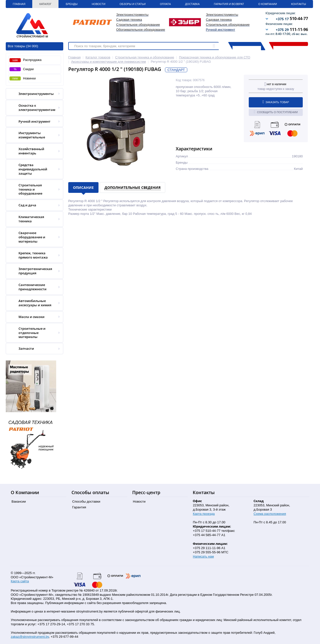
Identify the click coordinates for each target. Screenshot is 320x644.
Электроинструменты (33, 94)
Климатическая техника (33, 219)
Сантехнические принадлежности (33, 287)
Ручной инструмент (221, 30)
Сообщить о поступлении (276, 112)
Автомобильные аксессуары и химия (33, 303)
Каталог (45, 4)
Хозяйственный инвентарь (33, 151)
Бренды (72, 4)
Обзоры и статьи (132, 4)
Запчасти (33, 349)
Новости (98, 4)
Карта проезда (204, 514)
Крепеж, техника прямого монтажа (33, 255)
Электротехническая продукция (33, 271)
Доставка (192, 4)
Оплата (165, 4)
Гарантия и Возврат (229, 4)
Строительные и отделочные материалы (33, 333)
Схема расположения (270, 514)
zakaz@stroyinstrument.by (30, 637)
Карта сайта (20, 581)
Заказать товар (276, 102)
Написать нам (203, 556)
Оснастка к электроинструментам (33, 108)
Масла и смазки (33, 317)
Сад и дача (33, 205)
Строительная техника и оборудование (33, 189)
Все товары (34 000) (23, 46)
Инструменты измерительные (33, 135)
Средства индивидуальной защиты (33, 169)
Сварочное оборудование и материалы (33, 237)
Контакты (299, 4)
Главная (19, 4)
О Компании (268, 4)
